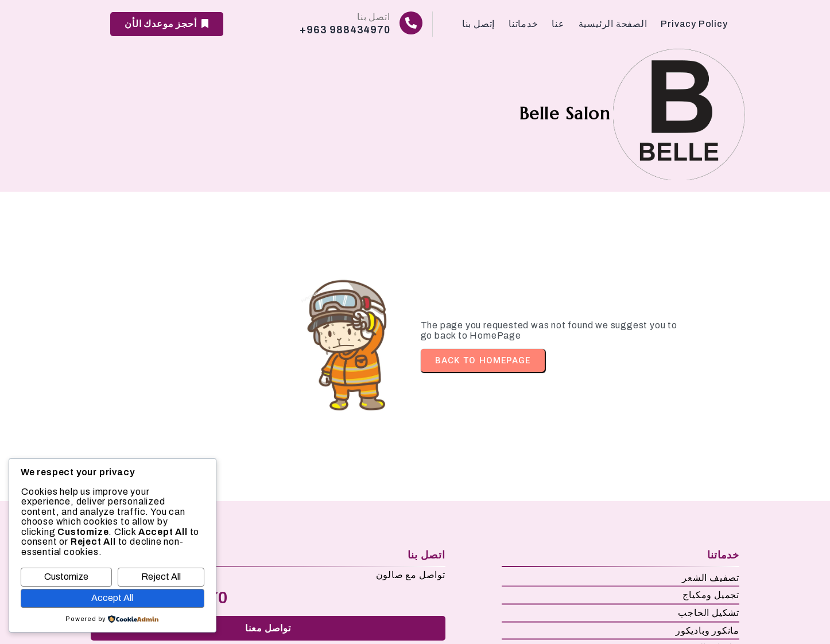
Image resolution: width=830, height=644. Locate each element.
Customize (66, 577)
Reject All (161, 577)
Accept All (112, 598)
